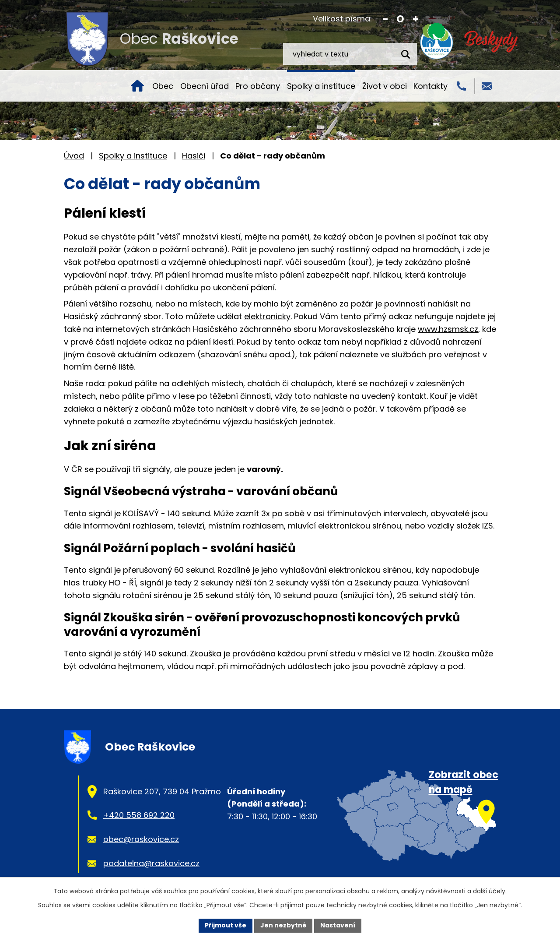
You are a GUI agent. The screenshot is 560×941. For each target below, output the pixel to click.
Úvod (137, 86)
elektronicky (267, 316)
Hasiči (194, 156)
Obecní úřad (205, 86)
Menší (386, 19)
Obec (163, 86)
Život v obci (385, 86)
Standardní (401, 19)
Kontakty (430, 86)
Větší (415, 19)
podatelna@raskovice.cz (151, 863)
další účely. (490, 891)
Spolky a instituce (321, 86)
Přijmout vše (226, 925)
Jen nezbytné (283, 925)
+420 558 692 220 (139, 815)
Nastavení (338, 925)
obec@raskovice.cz (141, 839)
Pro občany (258, 86)
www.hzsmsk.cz (448, 329)
